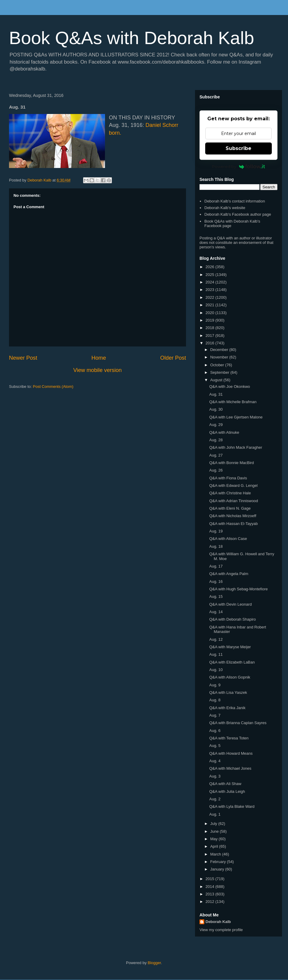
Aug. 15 (216, 596)
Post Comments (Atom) (53, 387)
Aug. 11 (216, 654)
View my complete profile (221, 930)
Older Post (173, 358)
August (217, 380)
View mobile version (97, 370)
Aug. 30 (216, 409)
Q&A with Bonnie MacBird (231, 463)
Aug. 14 (216, 612)
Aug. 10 (216, 670)
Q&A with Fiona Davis (228, 478)
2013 (210, 894)
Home (99, 358)
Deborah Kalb (218, 922)
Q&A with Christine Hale (230, 493)
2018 (210, 328)
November (220, 357)
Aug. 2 (215, 799)
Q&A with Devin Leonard (230, 604)
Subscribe (238, 148)
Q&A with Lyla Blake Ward (232, 806)
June (215, 831)
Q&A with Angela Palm (229, 574)
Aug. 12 (216, 639)
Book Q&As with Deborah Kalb (132, 38)
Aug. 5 (215, 746)
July (214, 824)
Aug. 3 (215, 776)
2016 (210, 343)
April (215, 846)
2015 (210, 879)
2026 (210, 267)
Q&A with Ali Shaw (225, 784)
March (216, 854)
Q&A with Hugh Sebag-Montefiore (238, 589)
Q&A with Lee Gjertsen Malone (236, 417)
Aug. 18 (216, 546)
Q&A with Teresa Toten (229, 738)
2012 (210, 902)
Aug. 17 (216, 566)
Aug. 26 (216, 470)
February (219, 862)
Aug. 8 (215, 700)
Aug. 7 (215, 715)
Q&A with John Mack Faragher (235, 447)
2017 (210, 336)
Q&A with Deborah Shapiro (232, 619)
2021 (210, 305)
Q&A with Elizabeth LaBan (232, 662)
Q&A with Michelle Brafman (233, 402)
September (220, 372)
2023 (210, 290)
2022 (210, 297)
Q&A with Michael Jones (230, 768)
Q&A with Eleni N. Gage (230, 508)
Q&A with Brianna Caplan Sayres (238, 723)
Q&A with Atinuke (224, 432)
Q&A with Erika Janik (227, 708)
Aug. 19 (216, 531)
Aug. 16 (216, 581)
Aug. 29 (216, 425)
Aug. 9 (215, 685)
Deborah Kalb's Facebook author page (238, 214)
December (220, 350)
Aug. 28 (216, 440)
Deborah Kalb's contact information (235, 201)
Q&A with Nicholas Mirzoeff (233, 516)
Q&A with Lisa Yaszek (228, 692)
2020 (210, 313)
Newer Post (23, 358)
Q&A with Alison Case (228, 539)
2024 (210, 282)
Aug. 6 (215, 731)
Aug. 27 (216, 455)
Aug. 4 (215, 761)
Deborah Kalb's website (225, 208)
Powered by (239, 166)
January (218, 869)
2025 (210, 275)
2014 (210, 887)
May (214, 839)
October (218, 365)
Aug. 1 (215, 814)
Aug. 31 (216, 394)
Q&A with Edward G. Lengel (233, 486)
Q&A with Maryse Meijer (230, 647)
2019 (210, 320)
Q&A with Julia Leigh (227, 791)
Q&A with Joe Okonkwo (229, 387)
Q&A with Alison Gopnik (230, 677)
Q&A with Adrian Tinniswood (234, 501)
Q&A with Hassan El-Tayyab (233, 524)
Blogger (154, 963)
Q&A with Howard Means (231, 753)
